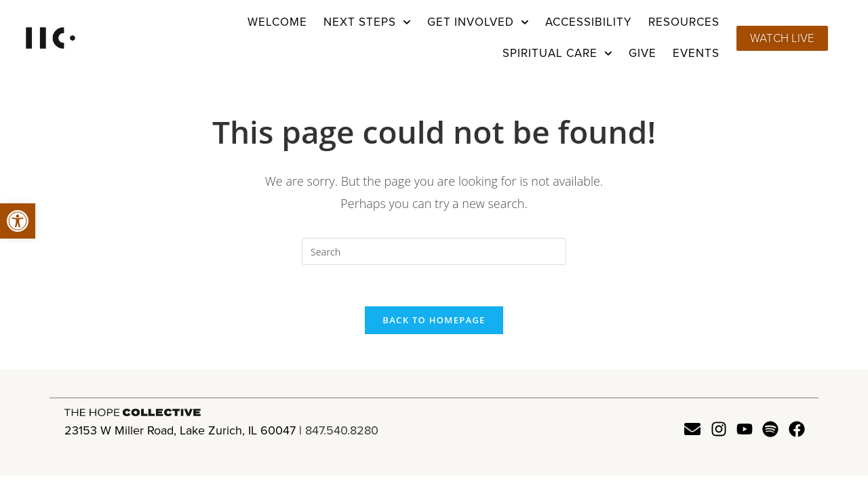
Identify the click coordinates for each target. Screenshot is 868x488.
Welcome (277, 22)
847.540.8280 (342, 430)
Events (696, 53)
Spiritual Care (557, 54)
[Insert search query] (434, 251)
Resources (684, 22)
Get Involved (478, 22)
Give (643, 53)
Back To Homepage (434, 320)
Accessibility (589, 22)
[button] (18, 221)
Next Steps (367, 22)
